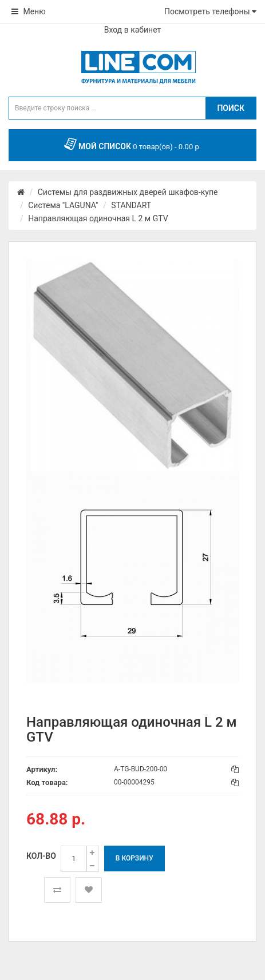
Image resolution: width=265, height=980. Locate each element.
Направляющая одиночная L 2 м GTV (98, 218)
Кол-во (41, 856)
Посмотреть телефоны (210, 11)
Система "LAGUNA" (63, 205)
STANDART (131, 205)
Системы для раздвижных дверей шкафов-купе (128, 192)
